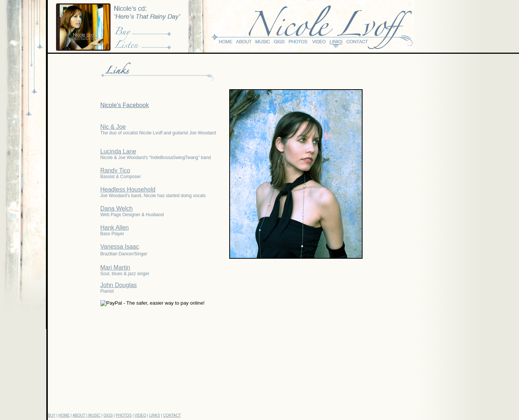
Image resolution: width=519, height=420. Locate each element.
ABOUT (79, 415)
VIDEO (140, 415)
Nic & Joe (113, 127)
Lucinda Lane (118, 151)
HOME (64, 415)
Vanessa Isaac (120, 247)
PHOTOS (124, 415)
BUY (52, 415)
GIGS (108, 415)
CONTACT (172, 415)
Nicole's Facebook (125, 105)
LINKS (155, 415)
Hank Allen (115, 228)
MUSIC (94, 415)
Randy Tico (115, 170)
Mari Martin (115, 267)
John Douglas (119, 285)
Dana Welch (117, 209)
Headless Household (128, 189)
